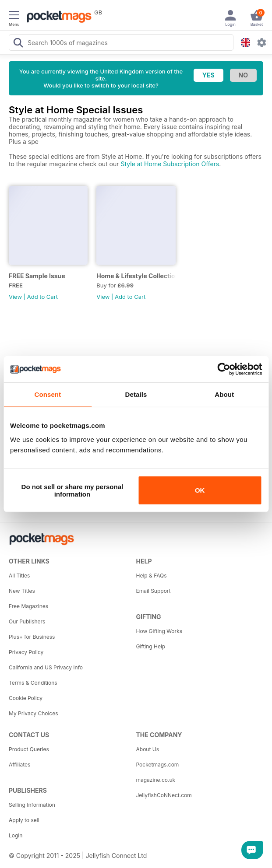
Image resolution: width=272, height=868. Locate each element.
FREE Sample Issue (37, 276)
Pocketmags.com (158, 765)
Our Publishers (27, 621)
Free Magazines (28, 606)
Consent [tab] (48, 394)
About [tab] (224, 394)
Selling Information (32, 805)
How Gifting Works (159, 631)
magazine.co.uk (156, 780)
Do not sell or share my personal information (72, 490)
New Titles (22, 591)
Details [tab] (136, 394)
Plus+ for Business (32, 637)
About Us (148, 749)
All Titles (19, 576)
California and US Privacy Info (46, 667)
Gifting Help (151, 646)
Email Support (154, 591)
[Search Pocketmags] (18, 44)
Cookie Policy (26, 698)
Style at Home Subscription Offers (170, 164)
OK (200, 490)
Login (16, 835)
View (15, 297)
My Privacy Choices (34, 713)
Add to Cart (42, 297)
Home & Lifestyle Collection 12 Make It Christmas (136, 276)
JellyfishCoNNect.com (164, 795)
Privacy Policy (26, 652)
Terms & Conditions (33, 683)
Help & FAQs (152, 576)
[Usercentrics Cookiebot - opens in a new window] (224, 369)
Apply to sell (24, 820)
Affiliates (19, 765)
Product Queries (29, 749)
